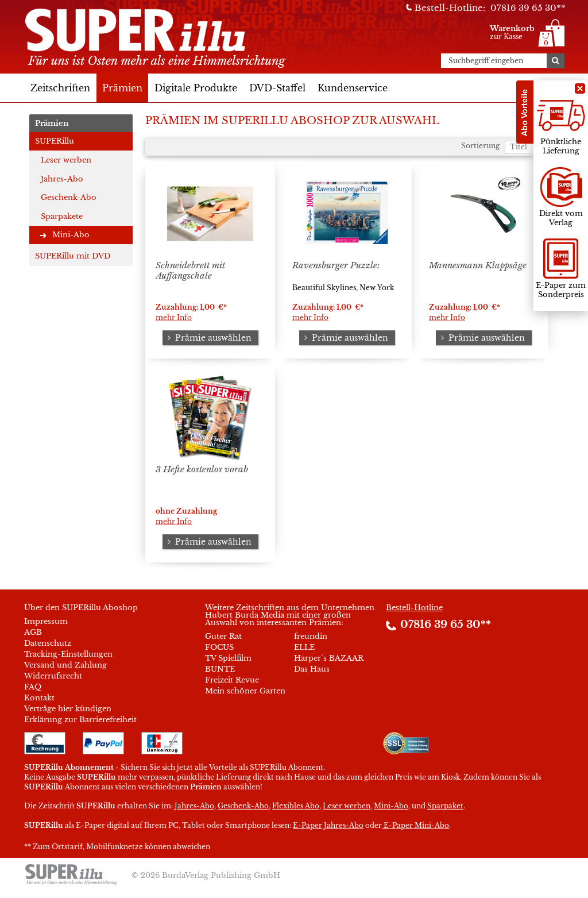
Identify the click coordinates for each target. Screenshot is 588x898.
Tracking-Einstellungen (68, 654)
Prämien (122, 88)
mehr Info (174, 318)
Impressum (46, 621)
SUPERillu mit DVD (73, 256)
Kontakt (39, 698)
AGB (33, 632)
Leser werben (66, 160)
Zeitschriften (60, 88)
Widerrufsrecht (53, 676)
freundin (311, 636)
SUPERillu (55, 141)
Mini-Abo (71, 235)
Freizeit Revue (232, 680)
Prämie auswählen (208, 338)
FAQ (33, 687)
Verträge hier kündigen (68, 709)
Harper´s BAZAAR (329, 658)
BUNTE (220, 669)
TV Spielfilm (228, 658)
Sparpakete (62, 216)
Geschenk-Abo (69, 197)
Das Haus (312, 669)
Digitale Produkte (196, 88)
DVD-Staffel (277, 88)
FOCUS (219, 647)
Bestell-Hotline (414, 608)
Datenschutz (48, 643)
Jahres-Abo (62, 179)
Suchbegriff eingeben (486, 61)
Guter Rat (223, 636)
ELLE (304, 647)
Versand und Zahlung (65, 665)
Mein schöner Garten (245, 691)
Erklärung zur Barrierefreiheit (80, 720)
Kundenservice (353, 88)
